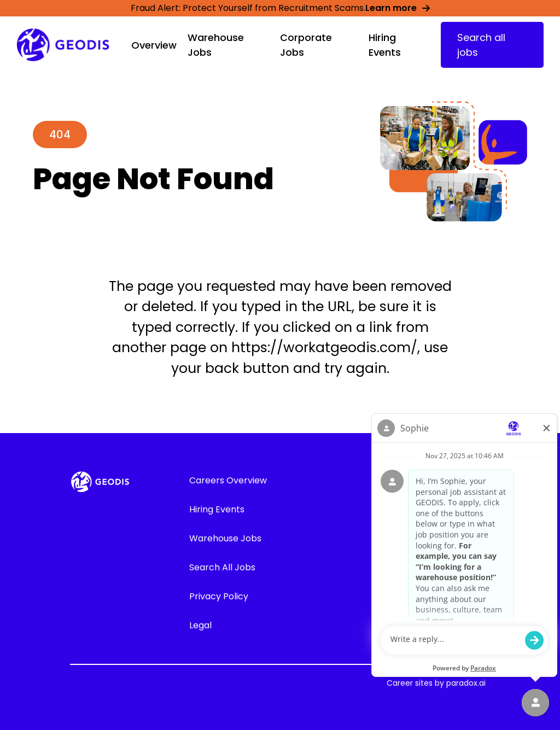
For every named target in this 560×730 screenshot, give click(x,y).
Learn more (398, 8)
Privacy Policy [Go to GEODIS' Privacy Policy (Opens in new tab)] (219, 596)
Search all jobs (481, 45)
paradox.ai (466, 683)
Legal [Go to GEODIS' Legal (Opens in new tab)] (200, 625)
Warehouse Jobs (225, 538)
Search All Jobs (222, 567)
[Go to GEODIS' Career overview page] (63, 45)
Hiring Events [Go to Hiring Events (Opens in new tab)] (217, 509)
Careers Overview (228, 480)
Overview (154, 45)
